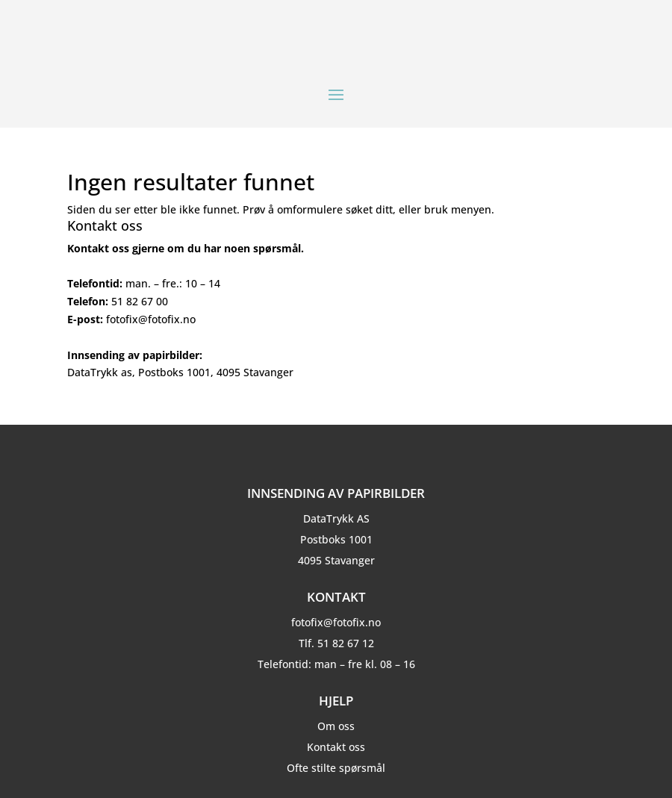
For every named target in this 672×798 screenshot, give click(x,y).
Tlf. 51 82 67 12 (336, 643)
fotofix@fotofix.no (336, 622)
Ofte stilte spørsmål (336, 768)
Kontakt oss (336, 747)
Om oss (336, 726)
